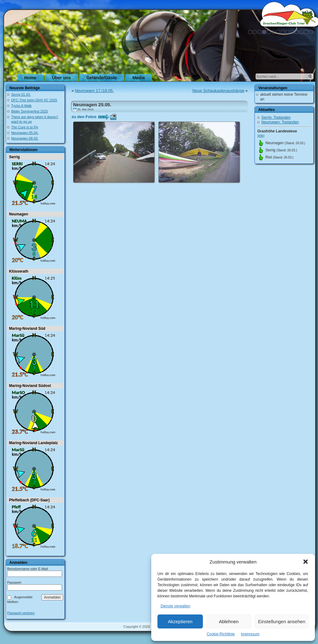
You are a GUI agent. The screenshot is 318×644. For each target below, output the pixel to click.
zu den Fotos (84, 117)
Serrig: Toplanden (276, 117)
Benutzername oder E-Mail (28, 569)
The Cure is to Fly (25, 127)
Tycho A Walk (21, 106)
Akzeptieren (180, 621)
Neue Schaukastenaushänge (218, 91)
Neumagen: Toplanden (280, 122)
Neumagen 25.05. (92, 105)
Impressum (250, 634)
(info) (261, 136)
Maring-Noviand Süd (27, 329)
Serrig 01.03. (21, 94)
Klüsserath (19, 271)
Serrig (14, 157)
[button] (306, 562)
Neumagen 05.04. (25, 133)
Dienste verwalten (175, 606)
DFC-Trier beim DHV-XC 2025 (34, 100)
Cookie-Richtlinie (221, 634)
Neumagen (19, 214)
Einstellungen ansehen (282, 621)
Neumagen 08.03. (25, 138)
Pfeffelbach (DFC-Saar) (29, 500)
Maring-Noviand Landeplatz (33, 443)
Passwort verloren (21, 613)
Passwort (14, 582)
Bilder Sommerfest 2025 (30, 111)
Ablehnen (229, 621)
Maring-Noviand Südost (30, 386)
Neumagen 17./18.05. (94, 91)
